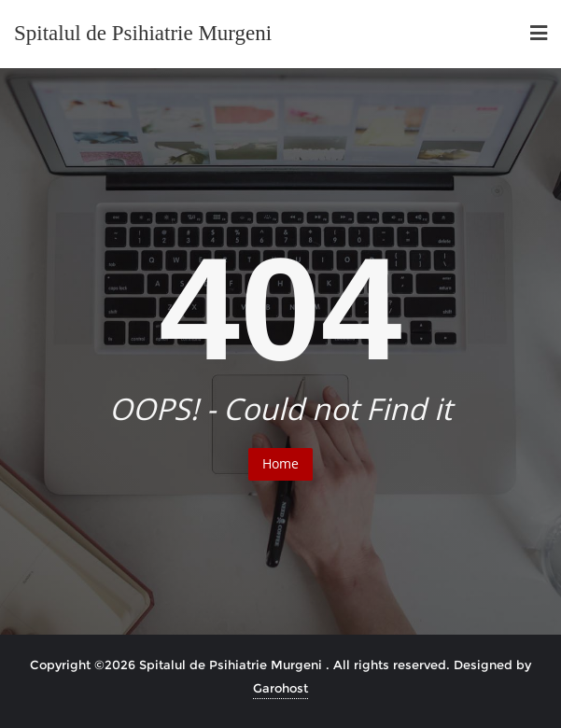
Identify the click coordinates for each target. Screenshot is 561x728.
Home (280, 463)
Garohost (280, 688)
